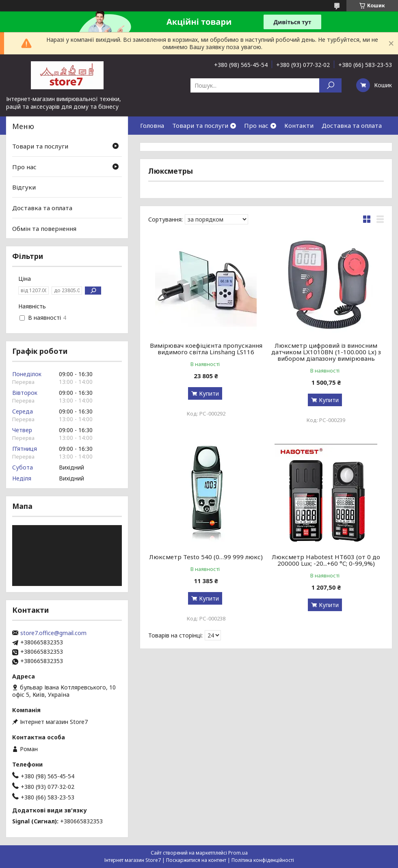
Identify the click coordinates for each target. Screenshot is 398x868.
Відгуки (24, 187)
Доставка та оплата (352, 125)
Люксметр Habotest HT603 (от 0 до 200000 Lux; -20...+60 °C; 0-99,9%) (326, 560)
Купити (209, 393)
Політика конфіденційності (263, 860)
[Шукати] (330, 85)
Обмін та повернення (44, 228)
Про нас (256, 125)
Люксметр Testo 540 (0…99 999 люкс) (206, 557)
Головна (152, 125)
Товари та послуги (200, 125)
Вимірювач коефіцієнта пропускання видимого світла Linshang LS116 (206, 349)
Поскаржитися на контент (196, 860)
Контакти (299, 125)
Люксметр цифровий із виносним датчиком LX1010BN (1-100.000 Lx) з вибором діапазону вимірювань (326, 352)
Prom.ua (238, 853)
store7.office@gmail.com (53, 633)
